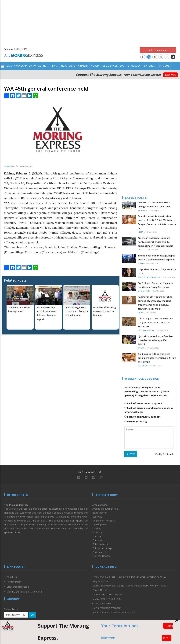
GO (32, 615)
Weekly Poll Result (164, 454)
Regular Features (144, 66)
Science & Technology (150, 277)
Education (98, 540)
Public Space (109, 66)
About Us (12, 577)
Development (100, 524)
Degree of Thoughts (104, 521)
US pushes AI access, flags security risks (157, 271)
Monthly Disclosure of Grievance (24, 592)
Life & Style (144, 291)
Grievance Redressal (18, 587)
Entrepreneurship (102, 548)
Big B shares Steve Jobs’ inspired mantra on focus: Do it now (156, 285)
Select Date (11, 609)
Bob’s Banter (100, 513)
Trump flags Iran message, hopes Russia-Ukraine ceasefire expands (156, 258)
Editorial (35, 66)
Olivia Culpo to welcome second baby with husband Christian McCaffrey (155, 322)
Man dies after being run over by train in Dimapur (104, 311)
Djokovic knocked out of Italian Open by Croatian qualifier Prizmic (155, 340)
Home (9, 66)
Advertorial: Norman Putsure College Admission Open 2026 (154, 204)
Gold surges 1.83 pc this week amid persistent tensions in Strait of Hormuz (157, 358)
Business (143, 366)
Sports (125, 66)
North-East (51, 66)
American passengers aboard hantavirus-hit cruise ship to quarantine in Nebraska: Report (156, 242)
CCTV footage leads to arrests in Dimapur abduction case (77, 311)
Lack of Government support (143, 403)
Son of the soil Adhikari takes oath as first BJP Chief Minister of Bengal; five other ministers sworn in (157, 222)
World (95, 66)
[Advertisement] (90, 22)
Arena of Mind (100, 505)
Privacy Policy (14, 582)
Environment (99, 552)
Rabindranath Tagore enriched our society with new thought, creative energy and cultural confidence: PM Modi (155, 303)
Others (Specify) (136, 421)
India (64, 66)
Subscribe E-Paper (158, 50)
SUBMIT (131, 454)
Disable (96, 528)
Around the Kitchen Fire (105, 509)
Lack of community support (142, 417)
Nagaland (20, 66)
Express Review (101, 556)
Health (142, 250)
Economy (97, 532)
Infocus (164, 66)
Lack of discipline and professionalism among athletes (149, 410)
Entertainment (79, 66)
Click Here (170, 75)
